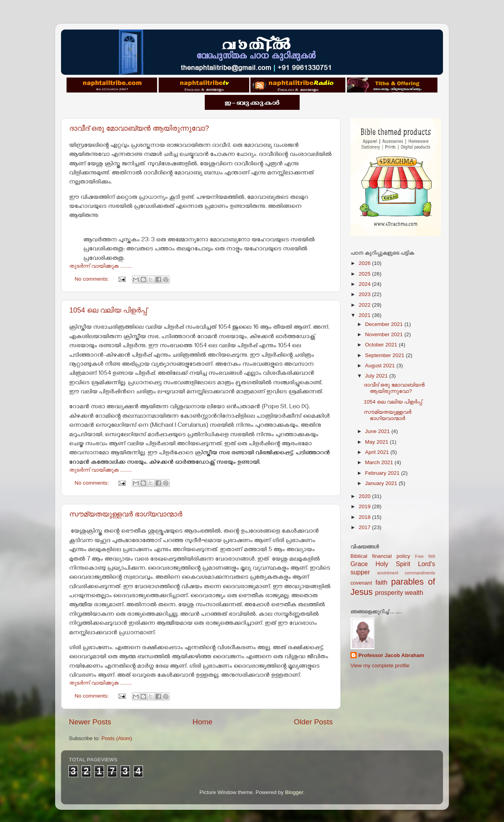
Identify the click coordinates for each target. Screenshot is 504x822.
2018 (365, 517)
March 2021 (380, 462)
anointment (388, 573)
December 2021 (385, 324)
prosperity (389, 592)
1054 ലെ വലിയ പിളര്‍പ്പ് (108, 310)
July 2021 (377, 376)
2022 (365, 305)
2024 (365, 284)
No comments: (93, 279)
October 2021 (382, 345)
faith (381, 582)
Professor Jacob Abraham (391, 655)
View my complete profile (380, 666)
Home (202, 722)
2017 (365, 527)
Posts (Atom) (117, 738)
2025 (365, 274)
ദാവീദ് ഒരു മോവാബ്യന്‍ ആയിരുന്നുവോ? (139, 128)
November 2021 (385, 334)
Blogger (294, 792)
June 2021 (378, 431)
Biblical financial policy (380, 556)
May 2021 (377, 442)
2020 (365, 496)
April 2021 (378, 452)
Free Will (425, 556)
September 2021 (385, 355)
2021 (365, 315)
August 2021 (381, 366)
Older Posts (313, 722)
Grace (359, 564)
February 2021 (383, 473)
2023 (365, 294)
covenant (361, 583)
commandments (420, 573)
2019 (365, 506)
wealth (414, 592)
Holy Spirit (393, 564)
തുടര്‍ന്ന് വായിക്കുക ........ (101, 266)
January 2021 (382, 483)
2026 (365, 263)
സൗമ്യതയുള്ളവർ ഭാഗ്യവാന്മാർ (126, 514)
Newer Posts (90, 722)
